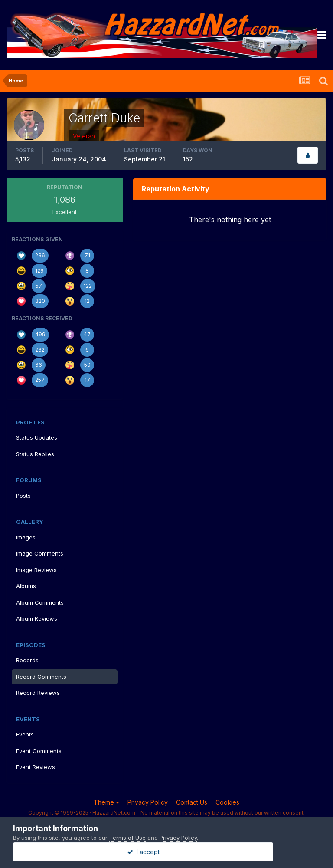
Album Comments (40, 602)
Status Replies (35, 454)
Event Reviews (36, 767)
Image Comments (40, 553)
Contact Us (192, 802)
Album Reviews (37, 618)
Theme (106, 802)
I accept (167, 852)
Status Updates (37, 437)
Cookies (227, 802)
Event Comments (39, 751)
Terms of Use (127, 838)
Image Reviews (36, 570)
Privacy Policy (148, 802)
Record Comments (41, 677)
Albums (26, 586)
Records (27, 660)
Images (26, 537)
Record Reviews (38, 693)
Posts (23, 496)
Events (25, 734)
